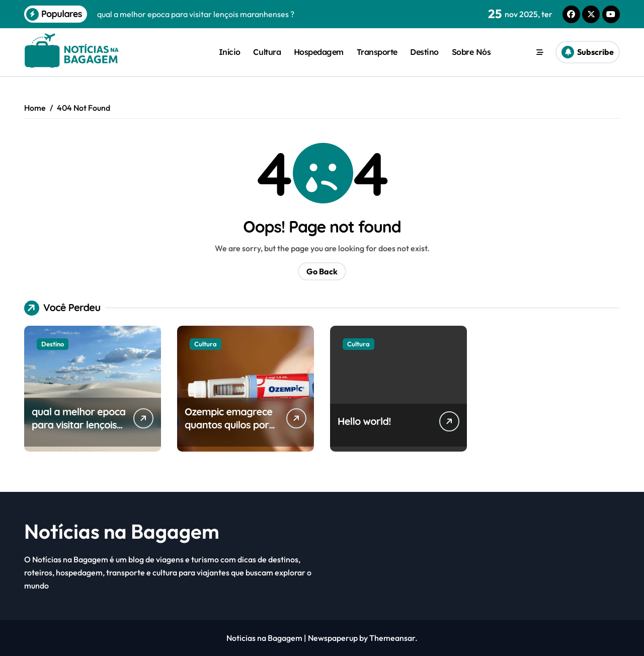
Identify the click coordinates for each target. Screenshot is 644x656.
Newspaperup (333, 638)
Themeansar (392, 638)
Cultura (267, 52)
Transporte (377, 52)
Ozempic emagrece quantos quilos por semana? (228, 425)
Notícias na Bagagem (122, 531)
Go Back (322, 271)
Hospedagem (319, 52)
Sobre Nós (471, 52)
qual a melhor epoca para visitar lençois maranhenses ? (78, 425)
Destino (424, 52)
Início (230, 52)
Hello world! (364, 421)
